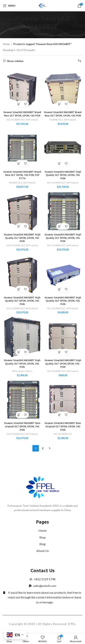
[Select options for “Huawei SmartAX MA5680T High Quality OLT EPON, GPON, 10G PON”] (59, 163)
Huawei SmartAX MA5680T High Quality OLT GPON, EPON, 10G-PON (63, 364)
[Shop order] (79, 61)
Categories (41, 34)
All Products (32, 120)
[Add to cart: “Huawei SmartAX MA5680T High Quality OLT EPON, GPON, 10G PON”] (19, 226)
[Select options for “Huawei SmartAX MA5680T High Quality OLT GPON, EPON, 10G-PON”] (59, 352)
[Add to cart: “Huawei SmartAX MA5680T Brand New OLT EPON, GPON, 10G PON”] (59, 104)
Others (29, 371)
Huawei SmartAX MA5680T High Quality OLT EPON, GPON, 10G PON (63, 175)
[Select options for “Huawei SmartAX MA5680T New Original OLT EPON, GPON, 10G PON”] (59, 415)
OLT (8, 120)
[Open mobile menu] (9, 6)
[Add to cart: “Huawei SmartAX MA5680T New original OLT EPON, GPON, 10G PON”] (19, 415)
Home (7, 44)
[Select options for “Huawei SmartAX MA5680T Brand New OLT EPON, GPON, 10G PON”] (19, 104)
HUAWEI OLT (18, 120)
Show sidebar (15, 61)
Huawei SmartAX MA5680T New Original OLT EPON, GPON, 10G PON (63, 426)
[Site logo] (42, 5)
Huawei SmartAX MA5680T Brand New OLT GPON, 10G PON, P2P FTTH (22, 175)
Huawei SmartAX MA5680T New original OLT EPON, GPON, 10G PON (22, 426)
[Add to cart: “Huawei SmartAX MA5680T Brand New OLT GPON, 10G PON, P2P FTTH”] (19, 163)
